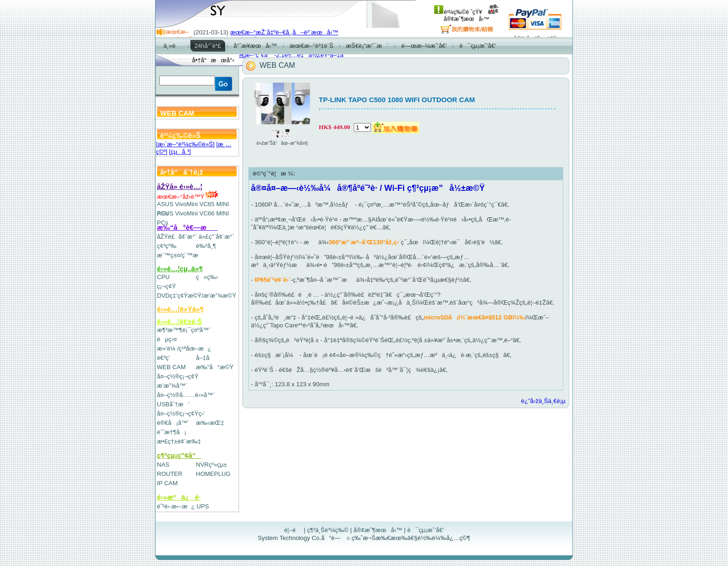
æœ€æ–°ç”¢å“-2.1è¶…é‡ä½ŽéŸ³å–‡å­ (289, 55)
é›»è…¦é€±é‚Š (179, 322)
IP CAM (167, 483)
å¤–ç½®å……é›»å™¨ (186, 395)
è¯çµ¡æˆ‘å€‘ (426, 530)
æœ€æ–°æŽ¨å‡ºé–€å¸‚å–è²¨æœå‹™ (284, 32)
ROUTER (170, 474)
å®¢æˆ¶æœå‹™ (471, 16)
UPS (203, 506)
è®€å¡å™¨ (173, 423)
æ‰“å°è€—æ (187, 227)
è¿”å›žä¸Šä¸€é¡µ (543, 401)
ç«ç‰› (207, 277)
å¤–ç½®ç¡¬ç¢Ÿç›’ (181, 413)
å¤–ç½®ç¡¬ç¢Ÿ (178, 376)
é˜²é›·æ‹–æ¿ (176, 506)
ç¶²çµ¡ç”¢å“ (179, 455)
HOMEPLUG (213, 474)
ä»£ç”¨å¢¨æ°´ (217, 237)
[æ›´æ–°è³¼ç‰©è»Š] (185, 144)
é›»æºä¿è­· (179, 497)
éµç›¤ (167, 339)
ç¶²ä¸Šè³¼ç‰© (328, 530)
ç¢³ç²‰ (167, 246)
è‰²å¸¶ (206, 246)
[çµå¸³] (180, 152)
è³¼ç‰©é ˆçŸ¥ (458, 12)
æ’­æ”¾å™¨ (172, 386)
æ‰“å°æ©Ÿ (215, 367)
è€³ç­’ (163, 358)
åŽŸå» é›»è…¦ (180, 186)
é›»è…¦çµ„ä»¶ (180, 269)
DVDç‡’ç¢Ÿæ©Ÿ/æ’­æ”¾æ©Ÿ (197, 296)
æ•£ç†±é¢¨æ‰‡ (179, 441)
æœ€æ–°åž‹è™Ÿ (188, 197)
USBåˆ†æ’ (173, 404)
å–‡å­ (205, 358)
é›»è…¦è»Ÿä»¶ (180, 309)
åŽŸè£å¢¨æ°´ (177, 237)
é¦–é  (293, 530)
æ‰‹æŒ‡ (210, 423)
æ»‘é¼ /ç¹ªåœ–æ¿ (184, 348)
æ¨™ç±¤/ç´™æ (182, 255)
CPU (163, 277)
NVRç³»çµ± (211, 465)
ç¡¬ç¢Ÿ (166, 286)
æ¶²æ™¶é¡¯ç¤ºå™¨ (184, 330)
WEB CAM (171, 367)
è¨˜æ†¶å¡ (172, 432)
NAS (163, 465)
